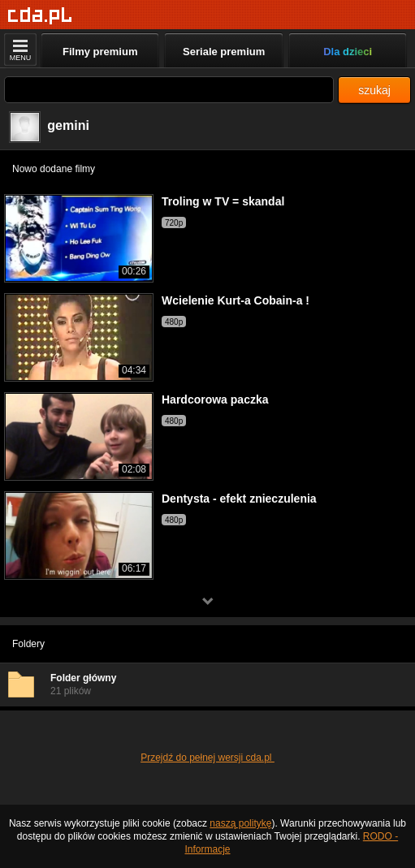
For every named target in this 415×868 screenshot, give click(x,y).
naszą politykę (240, 823)
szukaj (374, 90)
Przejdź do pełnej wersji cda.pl (207, 758)
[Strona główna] (40, 16)
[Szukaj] (169, 90)
